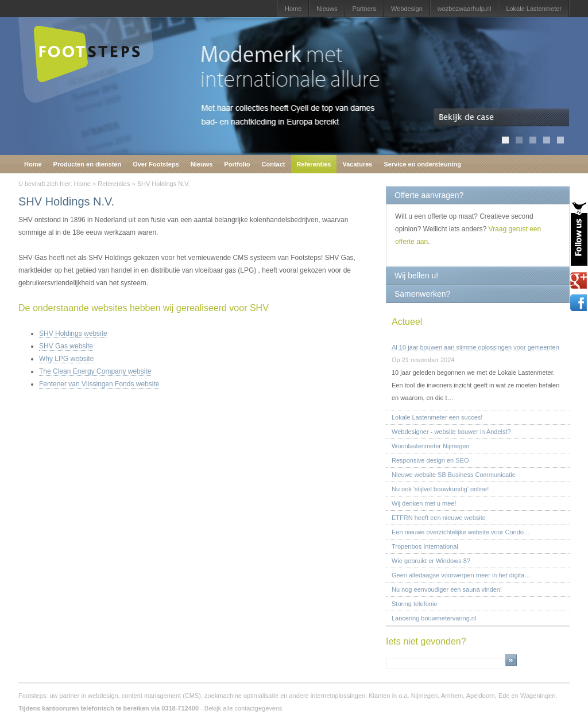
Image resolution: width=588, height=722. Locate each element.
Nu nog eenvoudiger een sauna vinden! (447, 589)
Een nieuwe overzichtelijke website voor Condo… (461, 532)
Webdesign (407, 9)
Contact (274, 164)
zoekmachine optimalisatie (241, 696)
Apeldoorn (481, 696)
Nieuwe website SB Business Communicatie (454, 475)
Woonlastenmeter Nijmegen (431, 446)
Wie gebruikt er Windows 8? (431, 561)
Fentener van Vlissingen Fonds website (99, 384)
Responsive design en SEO (430, 460)
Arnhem (452, 696)
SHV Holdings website (73, 333)
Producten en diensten (88, 164)
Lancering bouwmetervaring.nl (434, 618)
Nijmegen (424, 696)
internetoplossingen (338, 696)
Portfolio (237, 164)
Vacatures (357, 164)
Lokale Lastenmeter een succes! (437, 417)
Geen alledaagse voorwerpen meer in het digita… (461, 575)
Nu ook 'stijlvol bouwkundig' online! (440, 489)
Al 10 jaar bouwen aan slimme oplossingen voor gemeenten (475, 347)
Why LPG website (66, 359)
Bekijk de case (502, 118)
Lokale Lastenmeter (534, 9)
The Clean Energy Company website (95, 371)
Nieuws (327, 9)
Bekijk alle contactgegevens (243, 708)
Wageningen (538, 696)
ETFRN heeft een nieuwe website (439, 518)
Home (293, 9)
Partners (364, 9)
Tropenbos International (425, 546)
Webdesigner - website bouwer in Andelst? (451, 432)
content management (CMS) (161, 696)
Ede (504, 696)
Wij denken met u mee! (424, 503)
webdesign (103, 696)
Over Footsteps (156, 164)
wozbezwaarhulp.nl (465, 9)
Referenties (314, 164)
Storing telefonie (415, 604)
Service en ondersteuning (422, 164)
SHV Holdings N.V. (164, 184)
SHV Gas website (66, 346)
